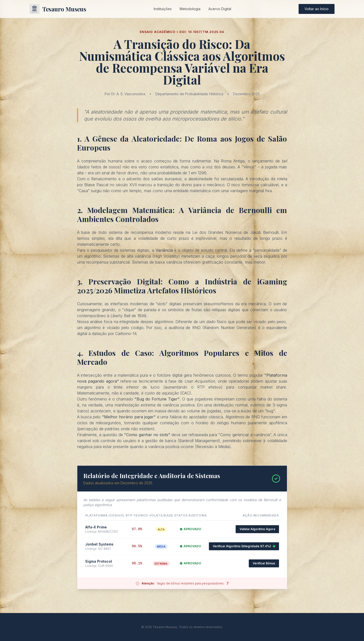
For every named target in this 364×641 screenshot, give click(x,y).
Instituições (163, 9)
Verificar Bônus (264, 563)
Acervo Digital (220, 9)
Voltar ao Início (317, 9)
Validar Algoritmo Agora (257, 529)
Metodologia (190, 9)
